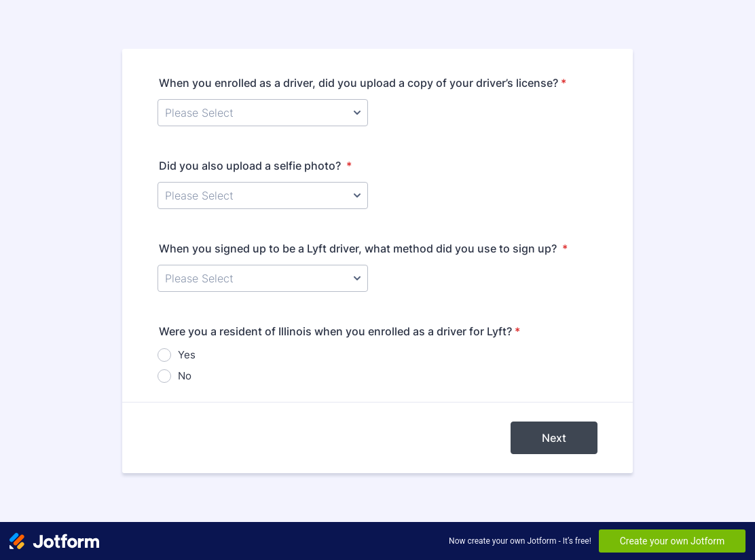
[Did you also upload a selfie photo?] (263, 195)
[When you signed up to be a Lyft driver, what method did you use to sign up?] (263, 278)
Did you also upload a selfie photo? (255, 166)
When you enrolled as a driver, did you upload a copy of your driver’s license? (363, 83)
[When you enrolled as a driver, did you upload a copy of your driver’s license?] (263, 113)
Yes (187, 355)
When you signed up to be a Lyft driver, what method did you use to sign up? (363, 248)
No (185, 376)
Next (554, 438)
